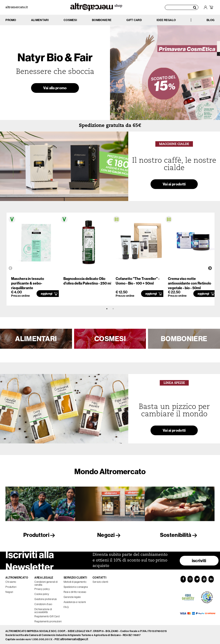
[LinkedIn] (211, 577)
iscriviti (199, 559)
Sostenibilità (180, 535)
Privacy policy (42, 587)
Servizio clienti (100, 580)
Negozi (110, 535)
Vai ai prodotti (174, 185)
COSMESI (110, 339)
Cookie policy (42, 592)
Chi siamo (11, 580)
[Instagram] (190, 577)
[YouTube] (204, 577)
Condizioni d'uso (43, 602)
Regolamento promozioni (48, 620)
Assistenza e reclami (75, 600)
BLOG (211, 20)
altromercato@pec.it (74, 638)
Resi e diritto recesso (75, 590)
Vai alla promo (55, 89)
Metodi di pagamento (75, 580)
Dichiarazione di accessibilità (43, 609)
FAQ (66, 605)
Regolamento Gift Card (47, 615)
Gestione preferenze (46, 597)
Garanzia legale (72, 595)
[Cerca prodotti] (182, 7)
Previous (10, 268)
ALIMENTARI (36, 339)
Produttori (40, 535)
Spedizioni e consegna (76, 585)
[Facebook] (183, 577)
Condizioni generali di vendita (46, 581)
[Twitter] (197, 577)
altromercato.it (17, 7)
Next (210, 268)
